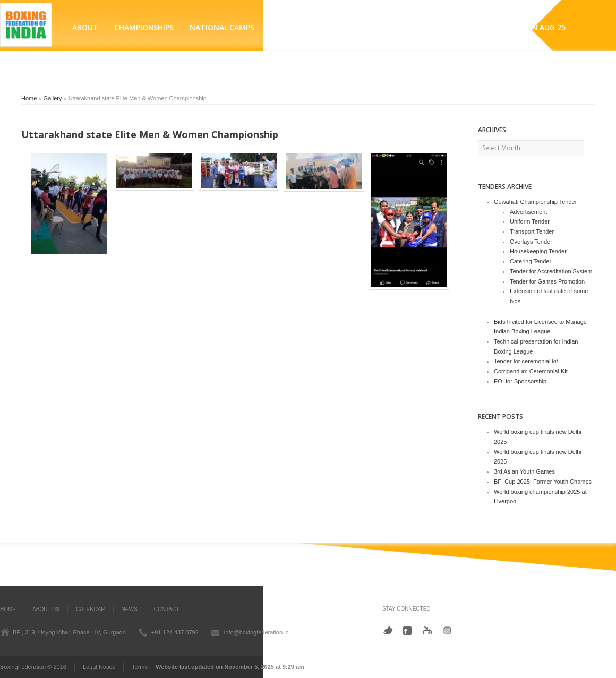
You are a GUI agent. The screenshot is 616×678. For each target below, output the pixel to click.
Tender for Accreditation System (551, 271)
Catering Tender (531, 261)
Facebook (408, 631)
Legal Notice (99, 667)
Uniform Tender (530, 221)
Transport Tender (532, 231)
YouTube (429, 630)
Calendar (90, 609)
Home (29, 98)
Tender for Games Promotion (547, 281)
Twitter (388, 630)
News (130, 609)
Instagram (449, 630)
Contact (167, 609)
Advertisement (528, 212)
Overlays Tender (531, 242)
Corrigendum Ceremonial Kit (531, 371)
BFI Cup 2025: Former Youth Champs (543, 482)
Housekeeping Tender (538, 251)
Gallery (53, 98)
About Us (46, 609)
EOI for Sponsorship (520, 381)
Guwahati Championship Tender (535, 202)
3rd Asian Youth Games (524, 471)
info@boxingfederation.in (256, 632)
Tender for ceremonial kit (526, 361)
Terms (140, 667)
